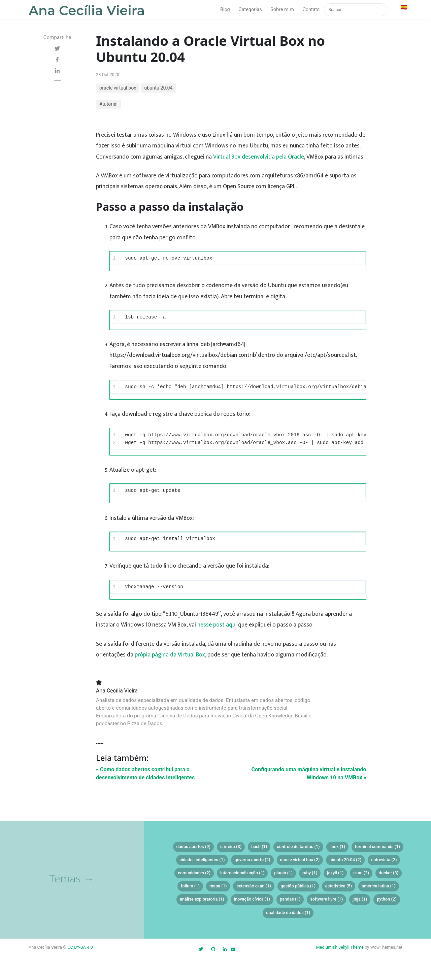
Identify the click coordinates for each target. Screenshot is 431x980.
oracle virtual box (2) (300, 860)
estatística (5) (339, 886)
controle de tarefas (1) (298, 847)
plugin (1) (283, 873)
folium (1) (190, 886)
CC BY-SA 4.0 (80, 947)
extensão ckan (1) (254, 886)
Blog (225, 10)
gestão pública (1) (298, 886)
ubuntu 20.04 (158, 88)
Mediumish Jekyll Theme (340, 947)
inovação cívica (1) (252, 899)
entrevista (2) (384, 860)
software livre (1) (326, 899)
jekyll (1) (335, 873)
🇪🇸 (404, 7)
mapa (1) (218, 886)
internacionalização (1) (242, 873)
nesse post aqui (217, 625)
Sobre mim (282, 10)
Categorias (250, 10)
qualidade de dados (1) (288, 913)
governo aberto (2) (252, 860)
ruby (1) (310, 873)
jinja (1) (360, 899)
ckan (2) (361, 873)
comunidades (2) (194, 873)
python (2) (387, 899)
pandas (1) (290, 899)
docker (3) (389, 873)
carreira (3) (231, 847)
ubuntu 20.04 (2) (345, 860)
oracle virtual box (118, 88)
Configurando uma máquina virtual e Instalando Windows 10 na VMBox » (309, 773)
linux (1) (338, 847)
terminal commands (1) (377, 847)
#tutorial (108, 104)
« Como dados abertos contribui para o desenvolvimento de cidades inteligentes (145, 773)
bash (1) (259, 847)
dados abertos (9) (193, 847)
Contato (311, 10)
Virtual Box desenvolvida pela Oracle (259, 157)
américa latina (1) (379, 886)
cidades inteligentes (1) (202, 860)
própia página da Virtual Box (170, 655)
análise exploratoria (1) (202, 899)
